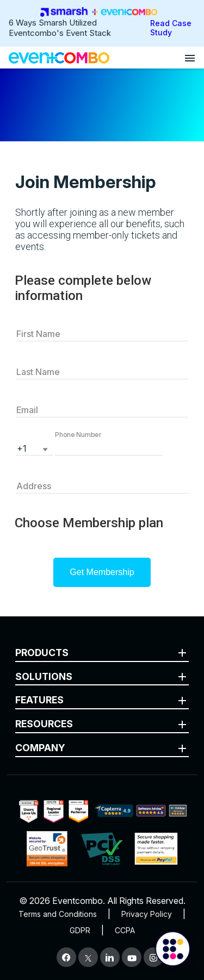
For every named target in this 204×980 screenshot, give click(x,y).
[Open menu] (190, 58)
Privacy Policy (147, 914)
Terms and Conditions (58, 914)
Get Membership (102, 572)
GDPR (80, 930)
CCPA (125, 930)
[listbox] (34, 447)
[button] (109, 447)
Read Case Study (171, 28)
